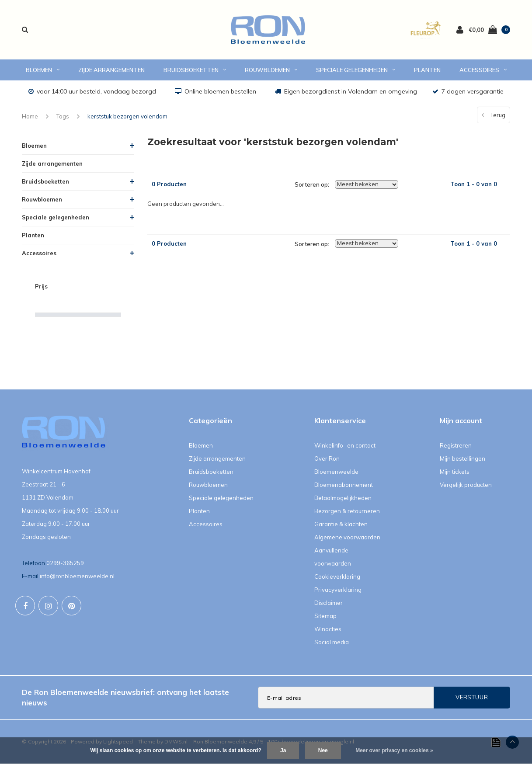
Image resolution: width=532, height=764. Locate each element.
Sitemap (325, 616)
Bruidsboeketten (195, 70)
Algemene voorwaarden (347, 537)
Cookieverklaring (337, 576)
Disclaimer (329, 603)
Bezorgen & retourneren (347, 511)
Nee (323, 750)
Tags (63, 116)
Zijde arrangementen (111, 70)
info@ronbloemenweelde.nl (77, 576)
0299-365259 (65, 563)
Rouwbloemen (271, 70)
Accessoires (483, 70)
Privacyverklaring (338, 590)
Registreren (456, 445)
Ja (283, 750)
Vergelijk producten (466, 485)
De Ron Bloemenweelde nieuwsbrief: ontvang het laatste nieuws (125, 697)
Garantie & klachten (341, 524)
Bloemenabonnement (344, 485)
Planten (427, 70)
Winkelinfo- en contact (345, 445)
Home (30, 116)
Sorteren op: (312, 184)
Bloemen (43, 70)
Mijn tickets (455, 472)
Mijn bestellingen (462, 458)
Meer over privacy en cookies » (394, 750)
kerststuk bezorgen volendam (127, 116)
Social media (332, 642)
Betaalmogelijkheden (343, 498)
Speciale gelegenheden (356, 70)
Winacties (328, 629)
